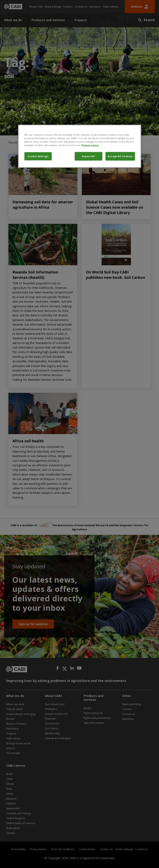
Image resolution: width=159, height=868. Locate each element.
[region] (80, 146)
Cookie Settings (38, 156)
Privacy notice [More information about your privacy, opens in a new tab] (90, 145)
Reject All (89, 156)
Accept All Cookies (120, 156)
